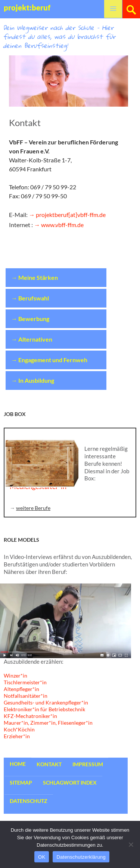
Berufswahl (34, 298)
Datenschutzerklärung (81, 857)
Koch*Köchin (19, 729)
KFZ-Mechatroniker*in (30, 716)
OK (42, 857)
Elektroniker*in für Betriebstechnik (44, 709)
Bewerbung (34, 319)
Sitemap (21, 783)
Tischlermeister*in (25, 682)
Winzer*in (15, 676)
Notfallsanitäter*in (26, 696)
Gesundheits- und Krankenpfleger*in (46, 702)
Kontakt (49, 764)
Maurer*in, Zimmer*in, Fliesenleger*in (48, 723)
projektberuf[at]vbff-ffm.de (71, 215)
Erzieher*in (17, 736)
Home (18, 764)
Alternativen (35, 339)
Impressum (88, 764)
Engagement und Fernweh (53, 360)
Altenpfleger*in (21, 689)
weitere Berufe (33, 508)
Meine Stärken (38, 277)
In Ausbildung (36, 380)
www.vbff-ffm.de (62, 225)
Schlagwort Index (70, 783)
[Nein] (131, 844)
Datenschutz (29, 801)
